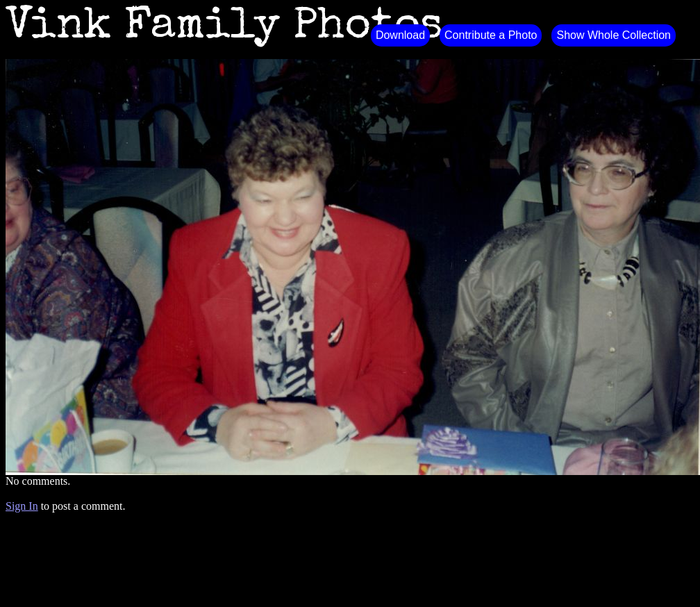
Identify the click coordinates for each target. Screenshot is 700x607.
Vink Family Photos (224, 28)
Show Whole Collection (614, 35)
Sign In (22, 506)
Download (400, 35)
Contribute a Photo (491, 35)
